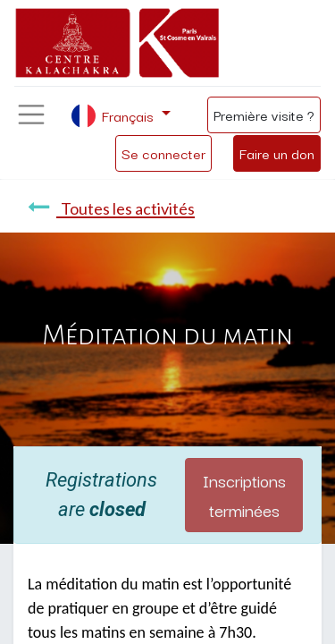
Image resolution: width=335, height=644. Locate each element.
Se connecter (163, 153)
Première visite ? (264, 114)
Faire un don (277, 153)
